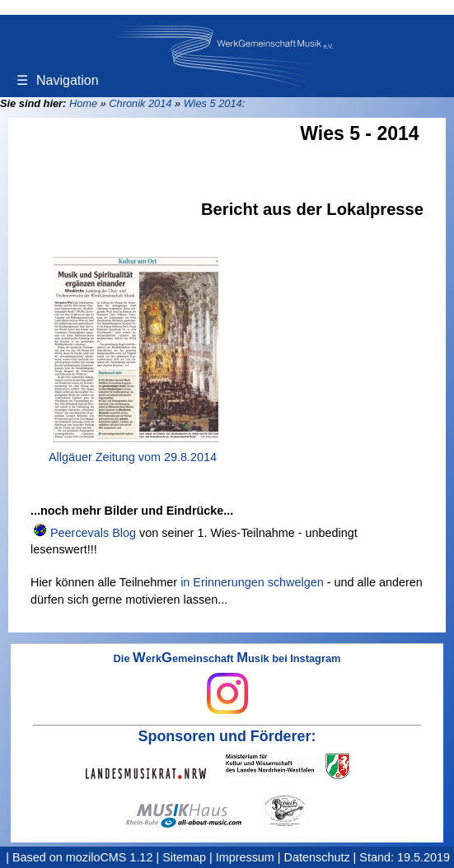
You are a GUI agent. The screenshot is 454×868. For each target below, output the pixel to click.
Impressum (245, 857)
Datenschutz (317, 857)
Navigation (58, 80)
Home (83, 103)
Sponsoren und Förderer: (227, 736)
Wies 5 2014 (213, 103)
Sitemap (184, 857)
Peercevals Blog (93, 533)
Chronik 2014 (140, 103)
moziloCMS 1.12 (110, 857)
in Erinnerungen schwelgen (252, 582)
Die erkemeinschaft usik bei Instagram (227, 684)
